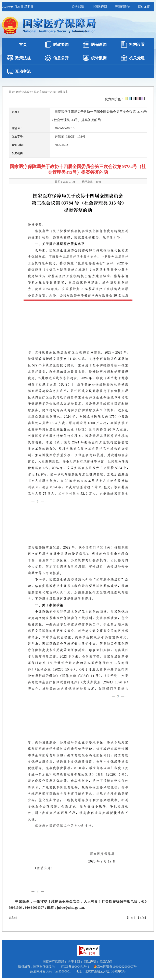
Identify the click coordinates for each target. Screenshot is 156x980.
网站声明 (90, 962)
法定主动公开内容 (45, 92)
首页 (11, 92)
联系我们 (106, 962)
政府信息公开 (24, 92)
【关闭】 (142, 918)
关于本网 (74, 962)
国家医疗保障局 (53, 962)
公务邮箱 (78, 7)
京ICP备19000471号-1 (75, 967)
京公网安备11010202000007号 (115, 967)
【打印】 (131, 918)
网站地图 (144, 7)
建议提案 (63, 92)
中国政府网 (99, 7)
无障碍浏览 (123, 7)
